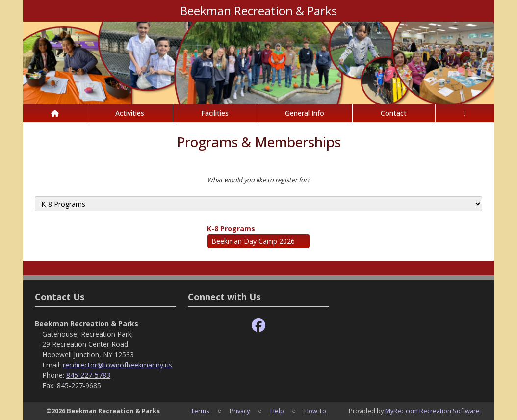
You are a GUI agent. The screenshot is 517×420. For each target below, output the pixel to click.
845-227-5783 (88, 375)
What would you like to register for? (258, 180)
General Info (305, 113)
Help (277, 411)
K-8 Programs (231, 228)
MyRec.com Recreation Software (432, 411)
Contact (394, 113)
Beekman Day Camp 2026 (253, 241)
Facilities (215, 113)
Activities (130, 113)
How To (315, 411)
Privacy (240, 411)
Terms (200, 411)
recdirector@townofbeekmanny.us (117, 365)
